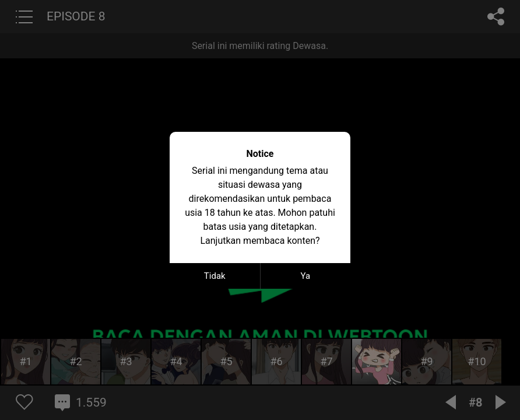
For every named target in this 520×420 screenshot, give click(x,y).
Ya (305, 276)
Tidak (215, 276)
